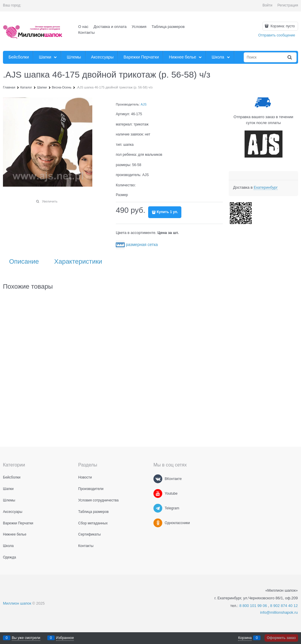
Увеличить (50, 201)
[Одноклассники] (158, 523)
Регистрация (288, 5)
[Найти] (290, 57)
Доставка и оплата (110, 27)
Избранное (65, 638)
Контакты (86, 32)
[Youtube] (158, 494)
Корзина (245, 638)
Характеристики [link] (78, 262)
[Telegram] (158, 508)
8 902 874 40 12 (284, 606)
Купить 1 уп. (167, 212)
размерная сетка (142, 245)
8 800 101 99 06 (253, 606)
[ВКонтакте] (158, 479)
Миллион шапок (17, 603)
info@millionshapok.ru (279, 612)
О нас (83, 27)
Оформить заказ (281, 638)
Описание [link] (24, 262)
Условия (139, 27)
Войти (267, 5)
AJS (143, 104)
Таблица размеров (168, 27)
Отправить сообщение (277, 35)
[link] (266, 188)
